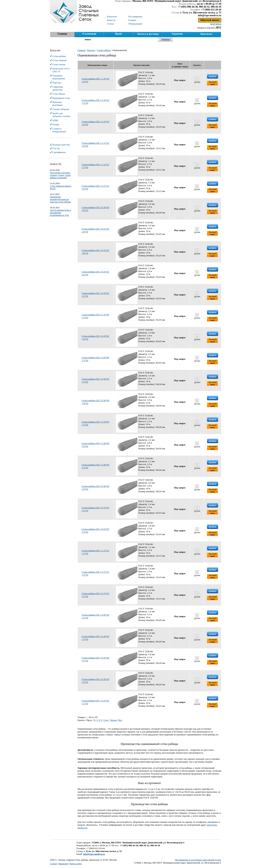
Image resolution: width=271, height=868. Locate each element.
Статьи (53, 864)
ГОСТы (56, 148)
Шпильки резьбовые (57, 104)
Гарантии (177, 34)
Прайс (119, 34)
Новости (111, 20)
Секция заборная (61, 109)
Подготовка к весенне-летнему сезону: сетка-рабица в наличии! (60, 175)
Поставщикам (135, 16)
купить (213, 76)
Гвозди (56, 124)
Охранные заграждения (59, 77)
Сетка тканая (59, 64)
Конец (114, 720)
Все (120, 720)
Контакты (206, 34)
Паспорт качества (61, 145)
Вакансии (63, 864)
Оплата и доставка (148, 34)
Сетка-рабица (59, 56)
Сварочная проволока (58, 88)
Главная (62, 34)
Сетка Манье (59, 94)
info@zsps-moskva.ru (94, 854)
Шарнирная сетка (61, 98)
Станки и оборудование (59, 130)
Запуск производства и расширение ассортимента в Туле (60, 213)
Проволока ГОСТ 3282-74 (61, 70)
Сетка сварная (59, 60)
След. (106, 720)
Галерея (132, 20)
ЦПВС (56, 120)
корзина (215, 24)
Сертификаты (59, 152)
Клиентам (112, 16)
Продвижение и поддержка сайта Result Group (198, 860)
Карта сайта (76, 864)
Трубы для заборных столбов (61, 115)
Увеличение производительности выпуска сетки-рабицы (60, 199)
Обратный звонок (210, 20)
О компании (89, 34)
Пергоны (57, 83)
